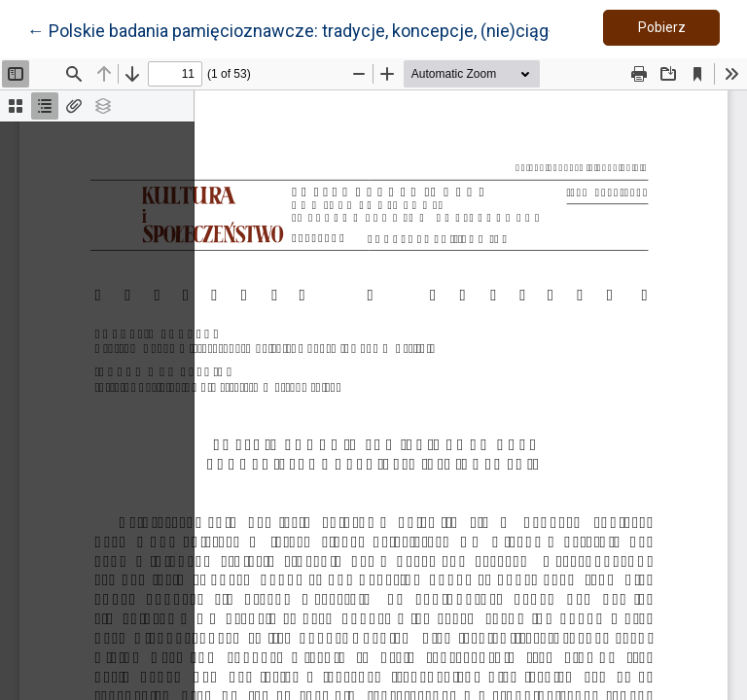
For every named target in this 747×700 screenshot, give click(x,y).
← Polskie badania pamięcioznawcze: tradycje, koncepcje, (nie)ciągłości (306, 29)
